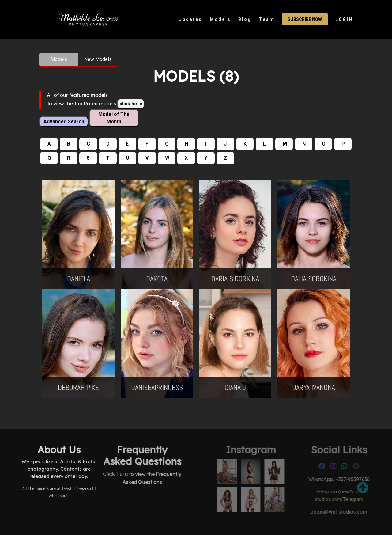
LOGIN (344, 19)
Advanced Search (64, 121)
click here (131, 104)
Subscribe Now (305, 19)
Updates (190, 19)
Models (220, 19)
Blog (245, 19)
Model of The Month (114, 118)
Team (267, 19)
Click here (77, 474)
